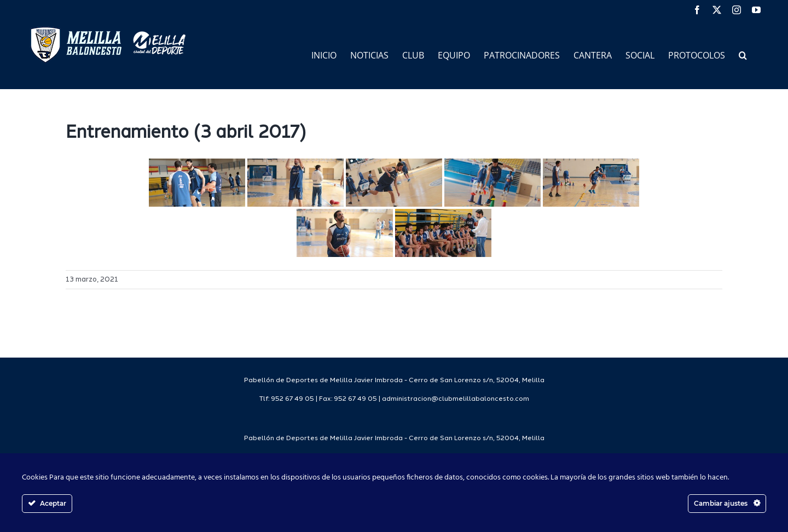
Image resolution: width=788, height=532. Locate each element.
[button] (743, 54)
